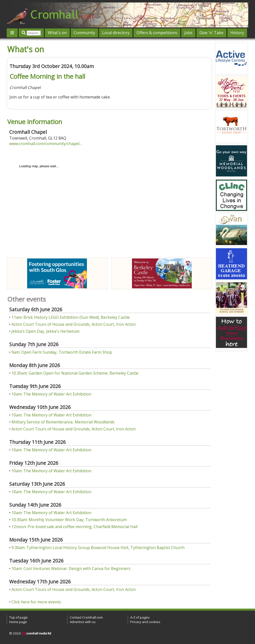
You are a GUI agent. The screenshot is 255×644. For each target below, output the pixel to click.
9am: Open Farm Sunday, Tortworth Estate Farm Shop (62, 352)
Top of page (18, 617)
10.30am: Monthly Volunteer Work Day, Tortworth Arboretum (69, 520)
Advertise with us (83, 622)
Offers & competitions (157, 33)
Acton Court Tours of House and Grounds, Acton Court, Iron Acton (74, 324)
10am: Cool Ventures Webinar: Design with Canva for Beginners (71, 568)
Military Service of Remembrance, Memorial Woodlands (63, 422)
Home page (18, 622)
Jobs (188, 33)
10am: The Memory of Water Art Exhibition (51, 394)
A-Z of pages (140, 617)
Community (84, 33)
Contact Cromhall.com (86, 617)
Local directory (116, 33)
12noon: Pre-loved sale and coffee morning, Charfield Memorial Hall (74, 527)
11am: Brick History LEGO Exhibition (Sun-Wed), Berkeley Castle (71, 317)
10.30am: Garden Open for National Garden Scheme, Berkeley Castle (75, 373)
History (237, 33)
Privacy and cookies (145, 622)
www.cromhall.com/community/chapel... (45, 144)
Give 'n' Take (211, 33)
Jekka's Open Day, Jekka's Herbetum (45, 331)
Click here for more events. (36, 602)
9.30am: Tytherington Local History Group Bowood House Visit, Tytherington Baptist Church (98, 548)
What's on (57, 33)
